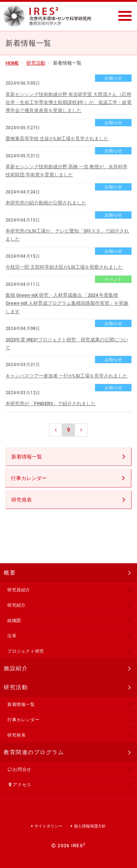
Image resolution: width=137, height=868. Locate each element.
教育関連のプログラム (34, 752)
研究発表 (22, 500)
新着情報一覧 (27, 457)
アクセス (19, 785)
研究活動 (36, 63)
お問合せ (19, 769)
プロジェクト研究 (26, 651)
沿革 (12, 636)
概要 (10, 573)
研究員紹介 (19, 590)
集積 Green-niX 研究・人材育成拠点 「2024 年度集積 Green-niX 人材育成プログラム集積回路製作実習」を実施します (67, 303)
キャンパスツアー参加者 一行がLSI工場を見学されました (66, 376)
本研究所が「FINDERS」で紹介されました (51, 404)
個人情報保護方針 (90, 826)
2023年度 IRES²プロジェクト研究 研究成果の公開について (67, 344)
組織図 (14, 621)
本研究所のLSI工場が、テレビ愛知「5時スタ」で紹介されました (67, 235)
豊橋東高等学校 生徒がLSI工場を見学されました (57, 139)
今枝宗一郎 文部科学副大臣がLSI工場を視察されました (64, 267)
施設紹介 (16, 668)
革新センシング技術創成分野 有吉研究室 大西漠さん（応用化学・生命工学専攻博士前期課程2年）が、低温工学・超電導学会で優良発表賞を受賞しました (68, 103)
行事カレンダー (29, 478)
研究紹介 (16, 605)
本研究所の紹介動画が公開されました (46, 203)
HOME (12, 63)
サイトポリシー (48, 826)
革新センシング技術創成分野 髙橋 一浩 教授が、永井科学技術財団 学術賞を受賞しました (66, 171)
